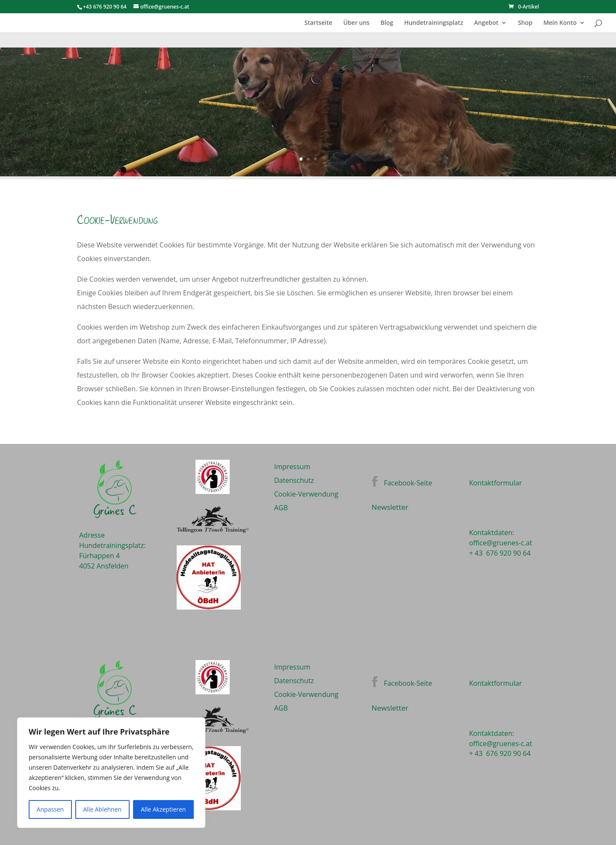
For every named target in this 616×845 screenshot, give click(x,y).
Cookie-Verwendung (306, 494)
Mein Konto (560, 23)
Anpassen (50, 809)
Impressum (292, 467)
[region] (111, 773)
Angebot (486, 23)
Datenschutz (294, 480)
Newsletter (390, 507)
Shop (525, 23)
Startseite (318, 23)
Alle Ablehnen (102, 809)
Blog (387, 23)
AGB (281, 508)
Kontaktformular (495, 483)
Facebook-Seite (408, 483)
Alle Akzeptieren (163, 809)
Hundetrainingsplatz (434, 23)
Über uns (356, 23)
